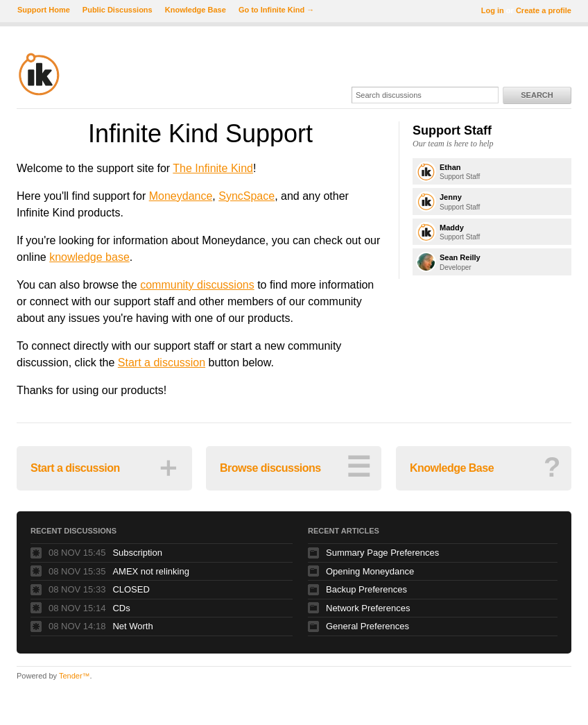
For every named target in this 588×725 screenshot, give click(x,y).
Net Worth (132, 626)
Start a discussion (162, 362)
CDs (121, 608)
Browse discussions (295, 467)
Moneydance (181, 196)
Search (537, 95)
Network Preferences (368, 608)
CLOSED (131, 589)
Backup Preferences (366, 589)
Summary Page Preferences (382, 553)
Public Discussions (118, 10)
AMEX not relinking (151, 571)
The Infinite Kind (213, 168)
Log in (493, 10)
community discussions (197, 285)
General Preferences (367, 626)
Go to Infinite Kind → (276, 10)
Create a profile (544, 10)
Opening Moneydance (370, 571)
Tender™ (75, 676)
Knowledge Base (196, 10)
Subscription (137, 553)
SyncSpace (247, 196)
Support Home (44, 10)
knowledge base (89, 257)
